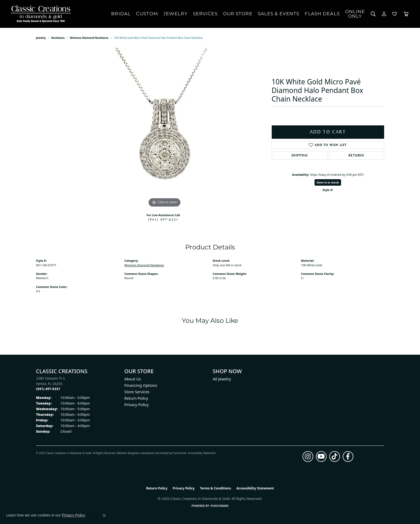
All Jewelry (222, 379)
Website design (126, 453)
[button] (373, 14)
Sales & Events (279, 14)
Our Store (238, 14)
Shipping (300, 155)
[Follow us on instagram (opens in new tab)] (308, 456)
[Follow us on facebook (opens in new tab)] (348, 456)
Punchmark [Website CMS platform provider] (220, 506)
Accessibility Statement (202, 453)
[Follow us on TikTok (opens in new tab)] (335, 456)
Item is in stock (328, 182)
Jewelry (175, 14)
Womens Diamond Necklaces (89, 38)
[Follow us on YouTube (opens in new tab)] (321, 456)
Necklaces (58, 38)
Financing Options (141, 385)
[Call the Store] (48, 389)
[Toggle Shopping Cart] (406, 14)
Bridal (121, 14)
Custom (147, 14)
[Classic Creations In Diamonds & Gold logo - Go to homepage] (39, 14)
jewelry (41, 38)
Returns (356, 155)
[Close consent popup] (104, 515)
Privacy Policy (137, 405)
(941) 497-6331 (163, 219)
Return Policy (136, 398)
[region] (165, 128)
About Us (133, 379)
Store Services (137, 392)
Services (205, 14)
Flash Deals (322, 14)
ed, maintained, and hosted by (154, 453)
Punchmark (180, 453)
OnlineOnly (355, 14)
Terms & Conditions (215, 488)
